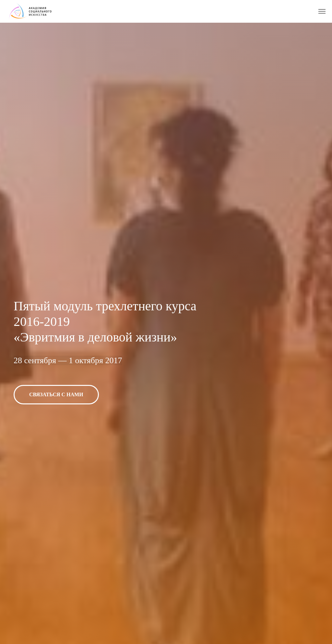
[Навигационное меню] (322, 11)
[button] (56, 395)
